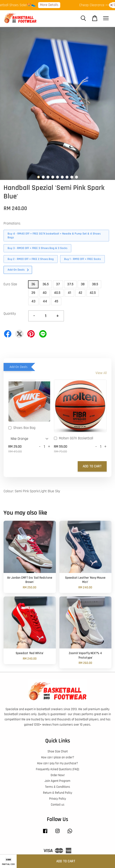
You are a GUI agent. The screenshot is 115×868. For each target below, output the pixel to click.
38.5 (95, 284)
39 (33, 293)
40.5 (57, 293)
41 (69, 293)
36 (33, 284)
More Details (51, 5)
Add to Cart (92, 466)
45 (56, 301)
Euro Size (10, 284)
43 (33, 301)
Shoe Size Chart (58, 751)
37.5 (70, 284)
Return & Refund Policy (58, 793)
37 (58, 284)
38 (83, 284)
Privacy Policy (58, 799)
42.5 (93, 293)
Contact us (58, 805)
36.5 (46, 284)
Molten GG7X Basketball (74, 439)
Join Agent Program (57, 781)
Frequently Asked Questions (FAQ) (57, 769)
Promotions (12, 223)
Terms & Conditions (58, 787)
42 (80, 293)
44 (45, 301)
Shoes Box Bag (22, 428)
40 (45, 293)
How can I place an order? (58, 757)
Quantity (10, 314)
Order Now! (58, 775)
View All (101, 373)
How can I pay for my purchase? (57, 763)
